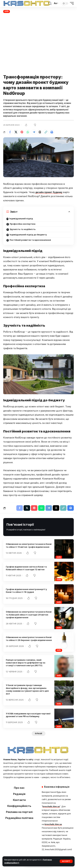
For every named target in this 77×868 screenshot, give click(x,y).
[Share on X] (16, 132)
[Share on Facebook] (10, 132)
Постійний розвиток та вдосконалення (30, 240)
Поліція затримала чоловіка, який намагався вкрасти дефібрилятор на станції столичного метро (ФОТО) (26, 663)
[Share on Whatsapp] (28, 132)
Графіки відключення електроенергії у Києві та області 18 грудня (26, 591)
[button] (66, 861)
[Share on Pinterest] (22, 132)
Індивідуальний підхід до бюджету (28, 235)
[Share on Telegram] (34, 132)
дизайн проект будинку (49, 192)
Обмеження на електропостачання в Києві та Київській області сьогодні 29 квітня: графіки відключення (29, 615)
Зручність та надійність (23, 229)
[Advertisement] (38, 44)
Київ (7, 11)
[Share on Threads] (40, 132)
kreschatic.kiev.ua (51, 806)
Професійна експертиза (23, 224)
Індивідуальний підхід (21, 219)
